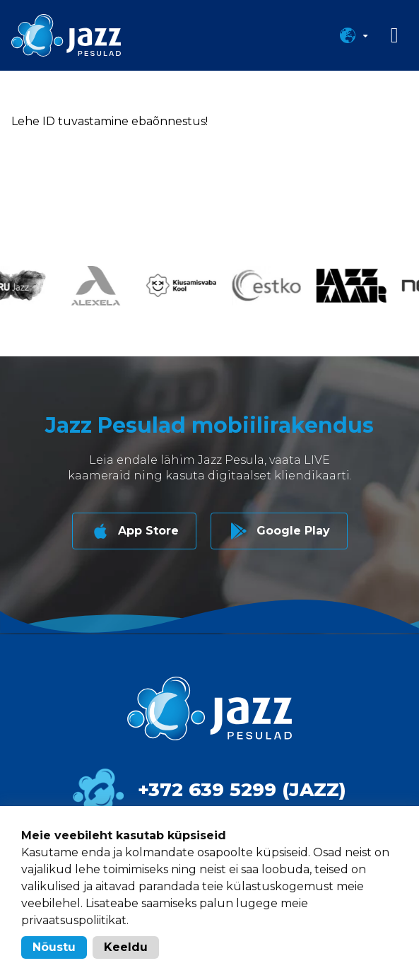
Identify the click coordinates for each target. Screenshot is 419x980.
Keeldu (126, 947)
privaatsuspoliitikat (74, 920)
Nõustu (54, 947)
